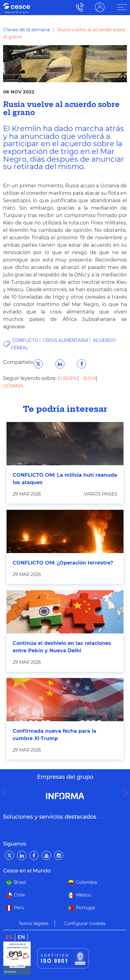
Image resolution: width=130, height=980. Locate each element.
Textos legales (34, 923)
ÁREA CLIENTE (100, 7)
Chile (19, 895)
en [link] (21, 937)
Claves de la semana (27, 30)
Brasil (20, 882)
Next (127, 793)
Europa (68, 378)
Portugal (86, 908)
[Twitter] (9, 855)
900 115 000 (78, 7)
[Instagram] (59, 855)
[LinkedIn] (22, 855)
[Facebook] (34, 855)
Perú (19, 908)
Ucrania (13, 386)
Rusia (90, 378)
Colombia (86, 882)
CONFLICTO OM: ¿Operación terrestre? (63, 563)
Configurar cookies (85, 923)
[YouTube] (46, 855)
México (84, 895)
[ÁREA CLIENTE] (122, 7)
